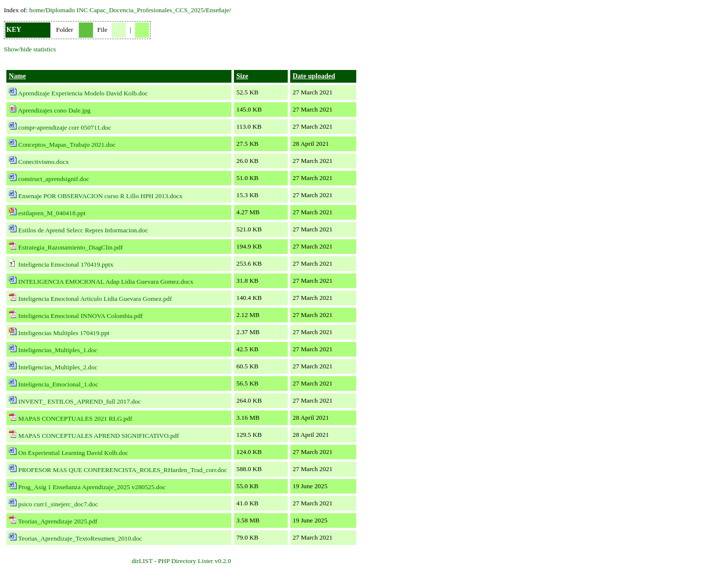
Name (17, 76)
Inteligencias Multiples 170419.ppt (64, 333)
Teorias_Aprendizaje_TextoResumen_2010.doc (80, 538)
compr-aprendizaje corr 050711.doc (65, 127)
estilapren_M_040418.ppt (52, 213)
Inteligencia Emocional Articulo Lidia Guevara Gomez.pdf (95, 299)
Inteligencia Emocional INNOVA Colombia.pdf (80, 316)
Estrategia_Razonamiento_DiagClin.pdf (70, 247)
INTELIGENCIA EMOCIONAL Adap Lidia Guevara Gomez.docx (106, 282)
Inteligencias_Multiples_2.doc (58, 367)
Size (242, 76)
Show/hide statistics (30, 49)
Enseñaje (217, 10)
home (37, 10)
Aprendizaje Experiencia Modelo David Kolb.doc (83, 93)
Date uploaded (314, 76)
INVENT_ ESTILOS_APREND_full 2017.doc (80, 401)
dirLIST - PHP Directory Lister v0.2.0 (181, 561)
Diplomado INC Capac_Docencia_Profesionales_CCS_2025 (125, 10)
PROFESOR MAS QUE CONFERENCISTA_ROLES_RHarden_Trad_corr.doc (122, 470)
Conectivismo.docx (43, 162)
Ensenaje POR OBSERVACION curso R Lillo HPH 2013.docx (100, 196)
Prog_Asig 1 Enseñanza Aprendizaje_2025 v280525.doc (92, 487)
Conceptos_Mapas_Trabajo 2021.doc (67, 145)
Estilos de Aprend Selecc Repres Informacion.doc (83, 230)
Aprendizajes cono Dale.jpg (54, 110)
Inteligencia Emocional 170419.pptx (66, 264)
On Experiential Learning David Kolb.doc (73, 453)
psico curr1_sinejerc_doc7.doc (58, 504)
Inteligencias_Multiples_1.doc (58, 350)
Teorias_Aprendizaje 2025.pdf (58, 521)
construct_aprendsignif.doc (54, 179)
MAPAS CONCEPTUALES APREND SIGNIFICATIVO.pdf (98, 436)
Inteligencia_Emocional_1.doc (58, 384)
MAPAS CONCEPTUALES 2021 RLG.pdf (75, 418)
